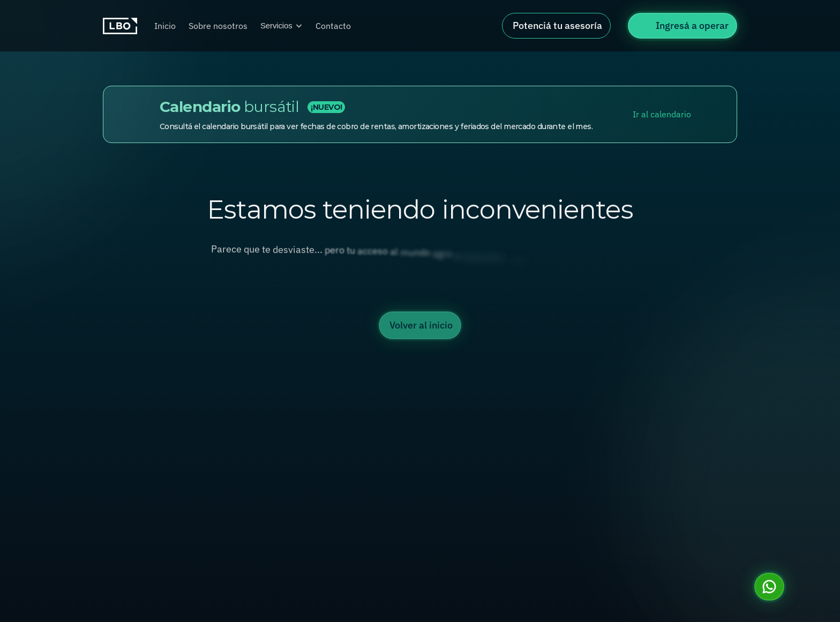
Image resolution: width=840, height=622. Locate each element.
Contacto (333, 26)
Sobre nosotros (218, 26)
